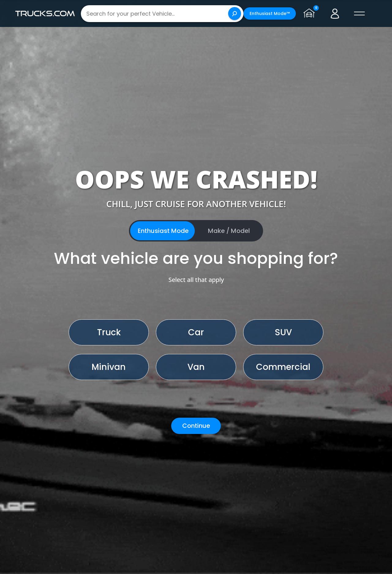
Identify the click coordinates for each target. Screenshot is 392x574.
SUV (283, 332)
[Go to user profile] (335, 13)
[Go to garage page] (311, 13)
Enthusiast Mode (163, 231)
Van (196, 367)
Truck (109, 332)
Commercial (283, 367)
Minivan (109, 367)
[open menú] (360, 13)
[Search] (235, 13)
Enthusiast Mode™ (270, 13)
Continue (196, 426)
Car (196, 332)
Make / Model (229, 231)
